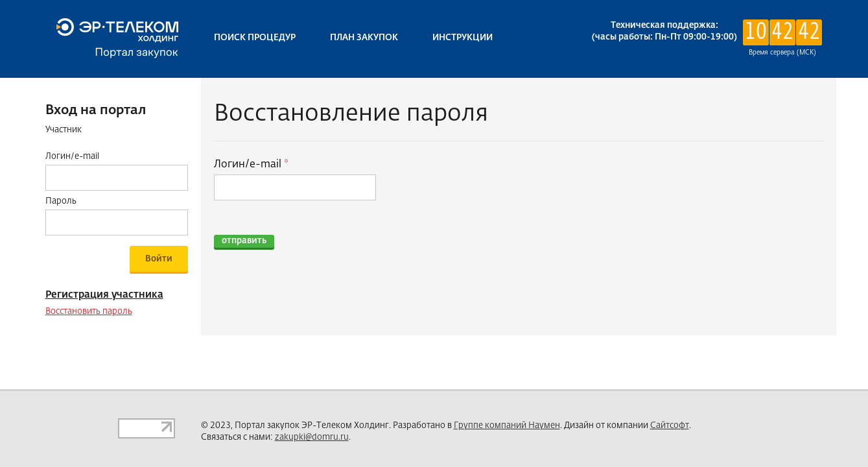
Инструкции (463, 38)
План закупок (364, 38)
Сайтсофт (670, 426)
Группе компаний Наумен (507, 426)
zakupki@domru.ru (312, 437)
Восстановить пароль (89, 312)
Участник (64, 130)
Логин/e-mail (249, 165)
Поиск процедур (255, 38)
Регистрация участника (104, 295)
